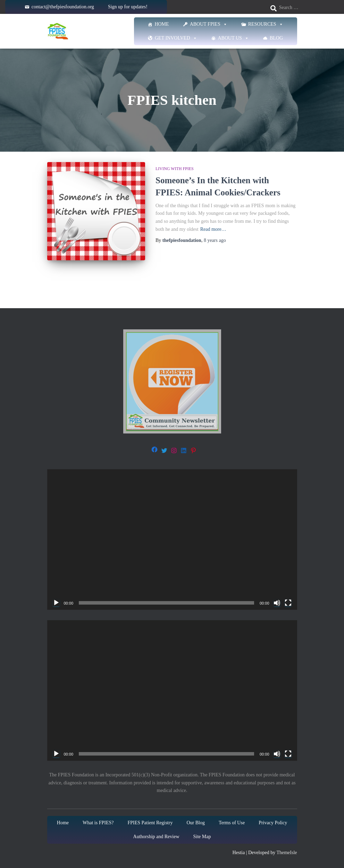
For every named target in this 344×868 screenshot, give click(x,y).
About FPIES (209, 24)
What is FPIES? (98, 823)
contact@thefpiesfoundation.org (63, 7)
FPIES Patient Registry (150, 823)
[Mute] (277, 603)
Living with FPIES (175, 169)
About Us (233, 38)
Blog (276, 38)
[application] (172, 540)
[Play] (56, 603)
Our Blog (196, 823)
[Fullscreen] (288, 603)
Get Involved (176, 38)
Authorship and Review (156, 837)
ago (215, 240)
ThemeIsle (287, 853)
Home (162, 24)
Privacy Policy (273, 823)
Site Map (202, 837)
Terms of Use (232, 823)
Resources (266, 24)
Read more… (213, 229)
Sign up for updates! (128, 7)
